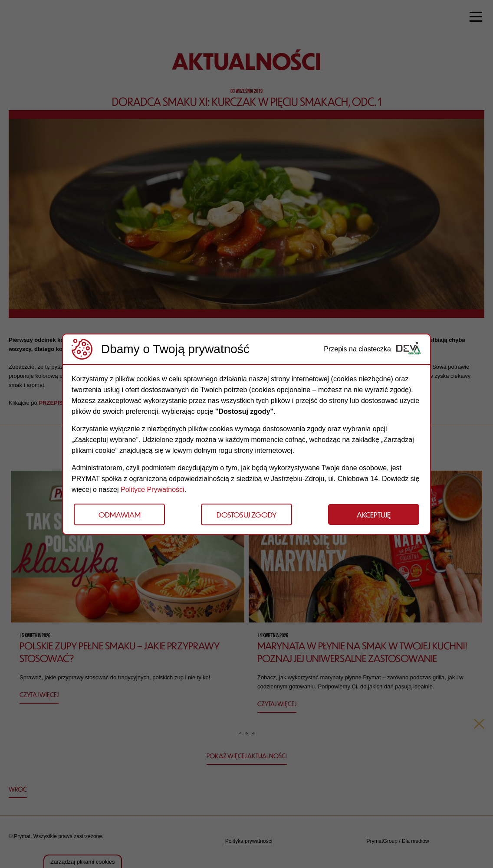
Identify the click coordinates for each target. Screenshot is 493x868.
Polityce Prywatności (153, 490)
